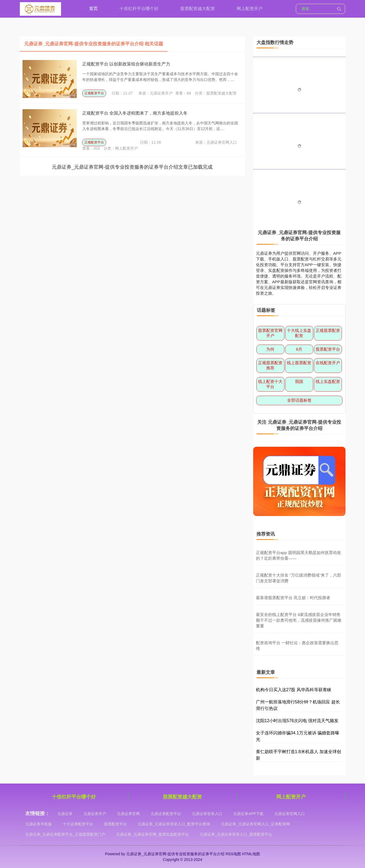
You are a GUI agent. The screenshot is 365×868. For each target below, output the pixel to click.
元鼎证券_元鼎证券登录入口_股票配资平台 (236, 834)
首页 (93, 9)
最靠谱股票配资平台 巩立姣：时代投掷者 (293, 598)
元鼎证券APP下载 (248, 814)
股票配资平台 (328, 349)
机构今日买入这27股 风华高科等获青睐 (294, 690)
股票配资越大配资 (198, 9)
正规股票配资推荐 (270, 365)
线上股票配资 (299, 363)
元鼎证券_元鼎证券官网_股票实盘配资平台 (153, 834)
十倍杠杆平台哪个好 (139, 9)
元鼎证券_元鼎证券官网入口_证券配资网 (255, 824)
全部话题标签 (299, 400)
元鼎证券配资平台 (166, 814)
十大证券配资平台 (78, 824)
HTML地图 (251, 854)
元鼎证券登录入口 (207, 814)
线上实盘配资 (328, 381)
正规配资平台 (94, 93)
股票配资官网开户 (270, 333)
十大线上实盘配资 (299, 333)
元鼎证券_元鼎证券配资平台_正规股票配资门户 (65, 834)
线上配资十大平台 (270, 384)
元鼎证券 (65, 814)
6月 (299, 349)
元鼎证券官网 (128, 814)
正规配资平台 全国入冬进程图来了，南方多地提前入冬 (135, 113)
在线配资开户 (328, 363)
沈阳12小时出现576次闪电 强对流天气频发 (297, 721)
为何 (270, 349)
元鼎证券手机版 (39, 824)
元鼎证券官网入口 (290, 814)
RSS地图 (233, 854)
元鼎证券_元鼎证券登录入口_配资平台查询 (174, 824)
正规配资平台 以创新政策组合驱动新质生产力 (126, 64)
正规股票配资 (328, 330)
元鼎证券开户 (95, 814)
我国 (299, 381)
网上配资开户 (250, 9)
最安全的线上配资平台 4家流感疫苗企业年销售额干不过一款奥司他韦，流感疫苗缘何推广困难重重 (299, 620)
